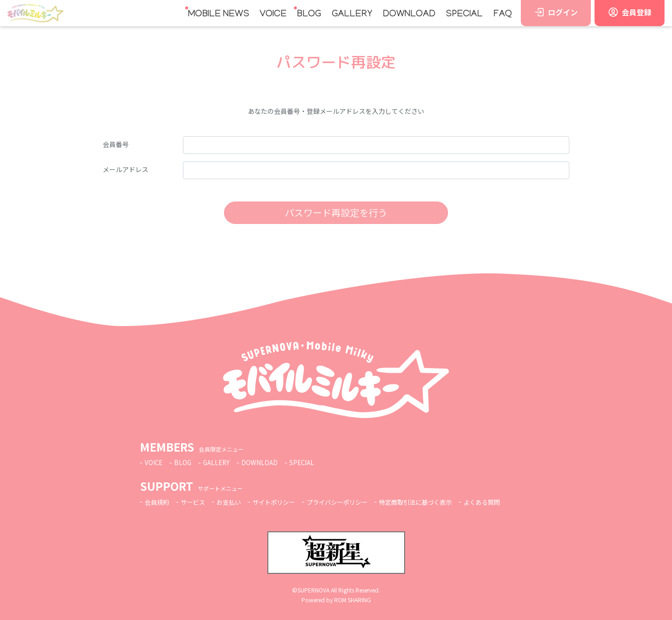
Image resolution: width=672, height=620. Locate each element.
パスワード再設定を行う (336, 212)
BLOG (309, 14)
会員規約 (158, 502)
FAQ (503, 14)
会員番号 (116, 144)
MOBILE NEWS (219, 14)
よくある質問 (502, 502)
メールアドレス (126, 169)
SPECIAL (464, 14)
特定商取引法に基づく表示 (432, 502)
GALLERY (352, 14)
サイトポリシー (281, 502)
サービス (196, 502)
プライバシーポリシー (348, 502)
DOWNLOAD (409, 14)
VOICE (273, 14)
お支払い (233, 502)
